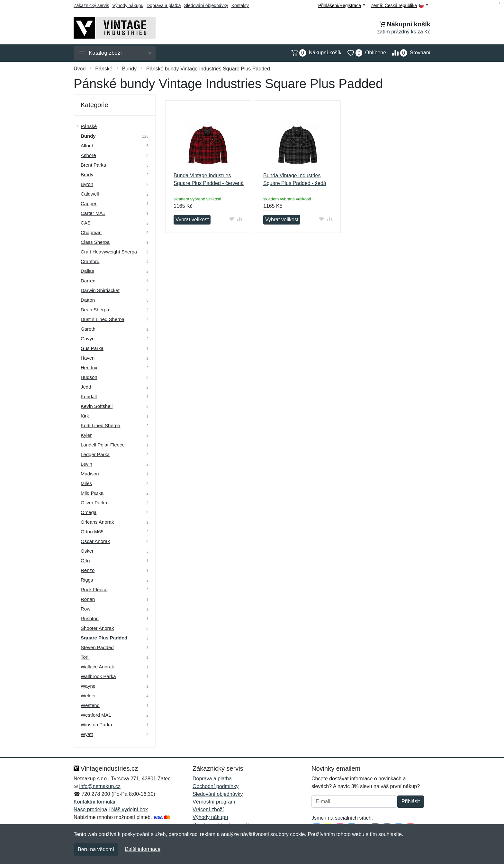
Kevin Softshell (97, 406)
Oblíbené (364, 53)
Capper (89, 203)
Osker (87, 551)
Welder (88, 696)
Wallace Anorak (97, 667)
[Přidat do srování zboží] (240, 219)
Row (85, 609)
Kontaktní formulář (95, 802)
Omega (89, 512)
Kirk (85, 416)
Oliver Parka (94, 503)
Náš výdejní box (130, 809)
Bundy (129, 69)
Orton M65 (92, 532)
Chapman (91, 232)
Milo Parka (92, 493)
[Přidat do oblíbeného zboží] (232, 219)
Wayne (88, 686)
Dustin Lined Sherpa (103, 319)
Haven (88, 358)
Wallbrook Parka (98, 676)
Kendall (89, 396)
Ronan (88, 599)
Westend (90, 705)
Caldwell (90, 194)
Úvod (80, 69)
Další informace (143, 849)
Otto (85, 561)
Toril (85, 657)
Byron (87, 184)
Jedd (86, 387)
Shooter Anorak (97, 628)
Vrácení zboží (208, 809)
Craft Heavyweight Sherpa (109, 252)
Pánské (104, 69)
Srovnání (408, 53)
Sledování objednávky (206, 5)
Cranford (90, 261)
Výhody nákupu (128, 5)
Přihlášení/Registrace (342, 5)
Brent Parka (93, 165)
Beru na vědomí (96, 849)
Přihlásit (411, 801)
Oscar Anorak (95, 541)
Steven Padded (97, 647)
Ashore (88, 155)
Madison (90, 474)
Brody (87, 175)
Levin (86, 464)
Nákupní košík (313, 53)
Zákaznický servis (91, 5)
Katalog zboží (115, 53)
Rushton (90, 618)
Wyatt (87, 734)
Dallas (87, 271)
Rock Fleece (94, 589)
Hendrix (89, 368)
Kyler (86, 435)
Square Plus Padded (104, 638)
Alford (87, 146)
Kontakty (240, 5)
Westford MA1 (96, 715)
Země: (399, 6)
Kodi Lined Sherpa (100, 425)
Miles (86, 483)
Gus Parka (92, 348)
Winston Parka (96, 725)
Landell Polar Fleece (103, 445)
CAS (86, 223)
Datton (88, 300)
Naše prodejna (90, 809)
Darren (88, 281)
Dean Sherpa (95, 310)
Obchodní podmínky (216, 786)
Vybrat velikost (192, 220)
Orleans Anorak (97, 522)
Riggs (87, 580)
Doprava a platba (164, 5)
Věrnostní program (214, 802)
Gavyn (88, 339)
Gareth (88, 329)
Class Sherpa (95, 242)
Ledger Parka (95, 454)
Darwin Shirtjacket (100, 290)
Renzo (88, 570)
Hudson (89, 377)
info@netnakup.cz (100, 786)
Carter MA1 (93, 213)
